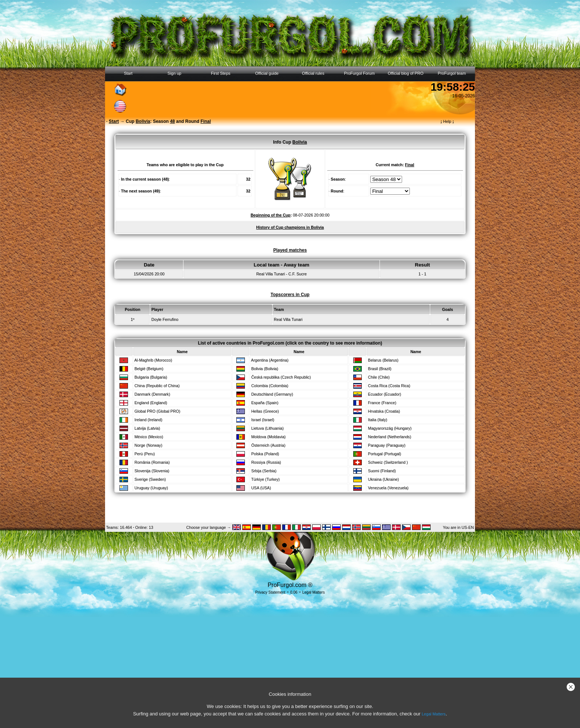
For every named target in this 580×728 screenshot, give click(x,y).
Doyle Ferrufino (165, 319)
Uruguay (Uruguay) (151, 488)
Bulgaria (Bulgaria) (151, 377)
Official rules (313, 73)
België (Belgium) (149, 369)
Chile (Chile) (379, 377)
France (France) (382, 403)
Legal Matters (434, 714)
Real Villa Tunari (288, 319)
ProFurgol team (452, 73)
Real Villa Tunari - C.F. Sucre (282, 274)
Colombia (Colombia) (270, 386)
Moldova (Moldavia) (268, 437)
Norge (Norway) (148, 445)
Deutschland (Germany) (272, 394)
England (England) (151, 403)
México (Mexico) (149, 437)
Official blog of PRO (405, 73)
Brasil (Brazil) (380, 369)
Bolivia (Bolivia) (265, 369)
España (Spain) (265, 403)
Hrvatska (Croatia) (384, 411)
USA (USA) (261, 488)
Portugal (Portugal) (385, 454)
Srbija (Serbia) (264, 471)
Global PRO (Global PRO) (157, 411)
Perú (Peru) (144, 454)
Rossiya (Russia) (266, 462)
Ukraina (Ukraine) (384, 479)
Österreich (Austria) (268, 445)
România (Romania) (152, 462)
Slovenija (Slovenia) (152, 471)
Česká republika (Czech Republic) (281, 377)
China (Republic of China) (157, 386)
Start (128, 73)
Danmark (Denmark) (152, 394)
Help (447, 121)
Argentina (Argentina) (270, 360)
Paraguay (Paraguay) (387, 445)
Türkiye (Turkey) (265, 479)
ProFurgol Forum (359, 73)
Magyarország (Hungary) (390, 428)
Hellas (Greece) (265, 411)
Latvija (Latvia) (147, 428)
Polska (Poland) (265, 454)
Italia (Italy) (378, 420)
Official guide (267, 73)
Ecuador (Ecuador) (385, 394)
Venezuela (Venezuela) (388, 488)
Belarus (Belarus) (383, 360)
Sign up (174, 73)
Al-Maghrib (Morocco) (153, 360)
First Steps (221, 73)
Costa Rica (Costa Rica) (389, 386)
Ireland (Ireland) (148, 420)
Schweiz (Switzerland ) (388, 462)
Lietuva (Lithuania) (267, 428)
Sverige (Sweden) (150, 479)
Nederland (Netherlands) (390, 437)
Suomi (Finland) (382, 471)
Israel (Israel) (263, 420)
